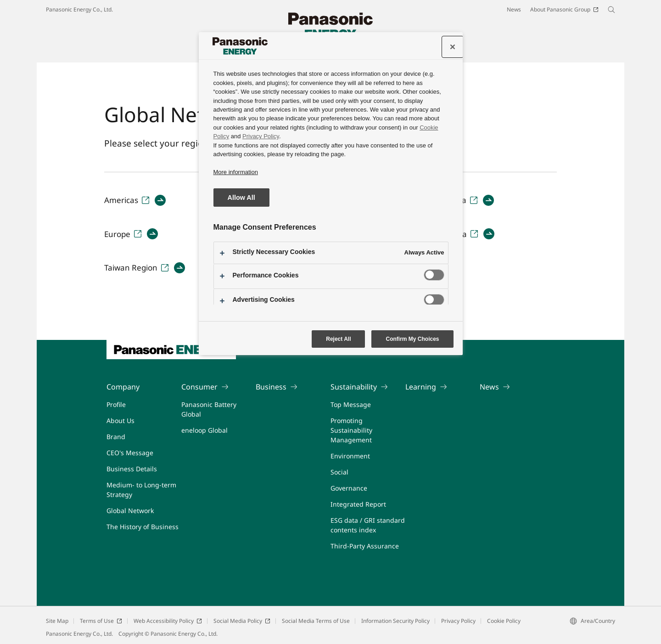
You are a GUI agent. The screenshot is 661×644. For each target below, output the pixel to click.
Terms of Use (101, 621)
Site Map (57, 621)
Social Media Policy (242, 621)
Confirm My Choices (412, 339)
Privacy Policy (458, 621)
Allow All (241, 198)
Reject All (338, 339)
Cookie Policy (504, 621)
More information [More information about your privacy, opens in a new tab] (236, 172)
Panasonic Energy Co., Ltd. (79, 9)
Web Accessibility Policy (168, 621)
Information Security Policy (395, 621)
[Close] (453, 47)
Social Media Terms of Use (316, 621)
